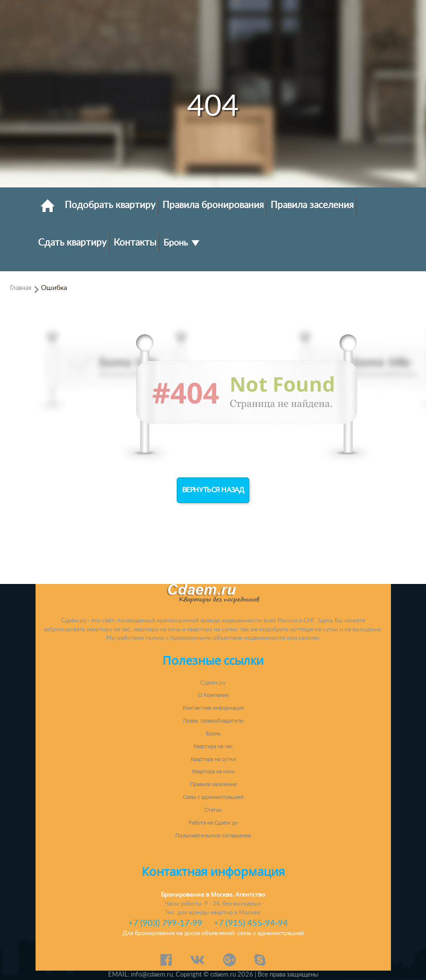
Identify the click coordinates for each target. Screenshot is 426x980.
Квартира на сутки (213, 759)
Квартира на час (213, 746)
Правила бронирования (213, 205)
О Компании (213, 695)
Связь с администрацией (213, 797)
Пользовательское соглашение (213, 836)
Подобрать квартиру (110, 205)
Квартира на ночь (213, 772)
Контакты (135, 243)
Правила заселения (312, 205)
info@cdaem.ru (152, 975)
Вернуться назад (213, 490)
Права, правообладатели (213, 721)
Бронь (181, 243)
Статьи (213, 810)
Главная (20, 288)
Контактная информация (213, 708)
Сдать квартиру (72, 243)
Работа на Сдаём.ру (213, 823)
